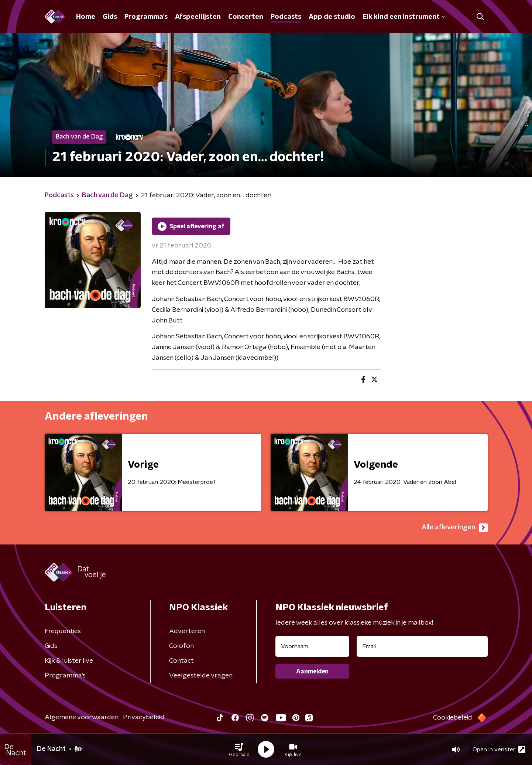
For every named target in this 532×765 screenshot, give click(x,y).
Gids (110, 17)
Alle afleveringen (455, 528)
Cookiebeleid (453, 718)
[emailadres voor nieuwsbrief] (422, 646)
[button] (239, 749)
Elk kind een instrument (404, 17)
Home (86, 17)
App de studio (332, 17)
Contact (181, 661)
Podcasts (286, 17)
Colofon (181, 646)
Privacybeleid (144, 717)
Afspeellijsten (198, 17)
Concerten (246, 17)
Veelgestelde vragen (201, 676)
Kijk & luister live (69, 661)
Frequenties (63, 631)
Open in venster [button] (499, 749)
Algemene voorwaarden (82, 717)
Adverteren (187, 631)
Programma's (146, 17)
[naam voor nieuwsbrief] (312, 646)
